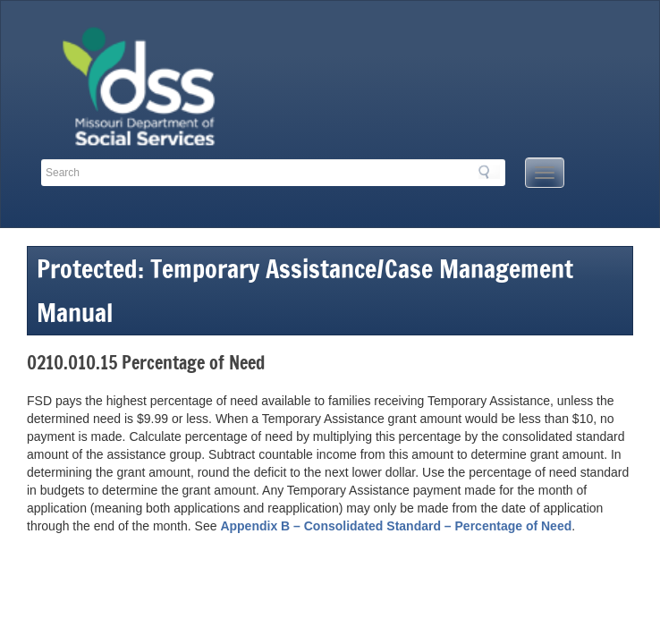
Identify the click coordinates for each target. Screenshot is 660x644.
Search (489, 172)
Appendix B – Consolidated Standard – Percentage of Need (396, 526)
